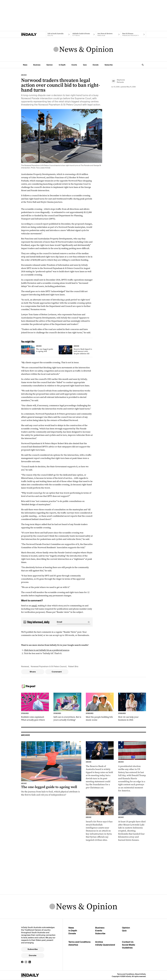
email (34, 606)
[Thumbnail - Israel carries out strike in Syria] (100, 819)
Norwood (25, 666)
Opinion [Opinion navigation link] (50, 65)
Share (33, 672)
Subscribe (33, 949)
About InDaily (140, 974)
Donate (33, 955)
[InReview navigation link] (108, 34)
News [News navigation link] (25, 65)
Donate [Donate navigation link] (96, 65)
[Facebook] (22, 962)
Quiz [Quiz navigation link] (85, 65)
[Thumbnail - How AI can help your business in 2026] (132, 707)
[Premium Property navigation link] (133, 34)
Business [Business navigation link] (37, 65)
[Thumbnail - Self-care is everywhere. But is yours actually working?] (67, 707)
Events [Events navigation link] (74, 65)
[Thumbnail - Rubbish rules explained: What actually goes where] (35, 707)
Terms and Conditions (79, 942)
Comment (57, 672)
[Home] (34, 34)
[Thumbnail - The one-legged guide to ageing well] (38, 350)
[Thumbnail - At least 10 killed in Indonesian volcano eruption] (132, 819)
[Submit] (88, 622)
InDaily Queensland (105, 945)
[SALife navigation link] (59, 34)
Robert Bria (73, 666)
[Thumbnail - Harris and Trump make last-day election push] (132, 767)
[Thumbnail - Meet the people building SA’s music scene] (100, 707)
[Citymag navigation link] (83, 34)
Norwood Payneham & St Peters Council (49, 666)
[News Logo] (83, 50)
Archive (99, 942)
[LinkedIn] (30, 962)
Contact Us (128, 942)
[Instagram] (26, 962)
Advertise (73, 945)
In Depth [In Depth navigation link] (62, 65)
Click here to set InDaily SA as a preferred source (47, 650)
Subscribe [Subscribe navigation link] (109, 65)
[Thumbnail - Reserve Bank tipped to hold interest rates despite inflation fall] (76, 350)
